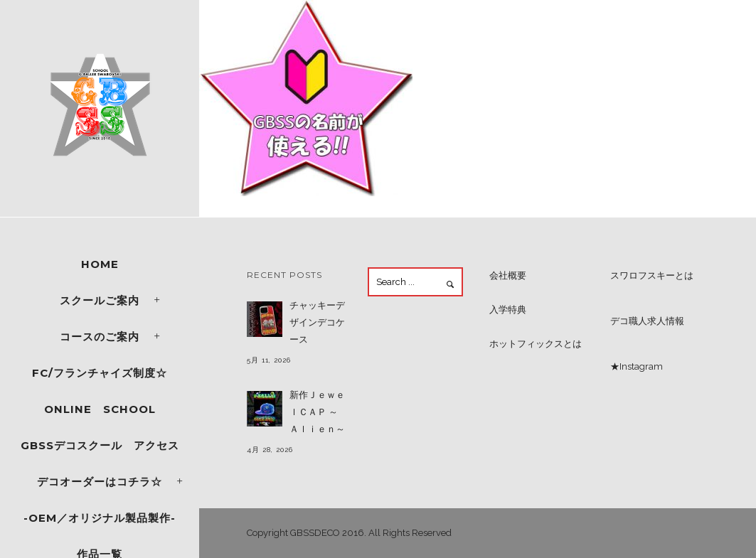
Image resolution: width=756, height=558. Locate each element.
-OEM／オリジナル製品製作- (100, 518)
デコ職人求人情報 (647, 321)
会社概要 (508, 275)
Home (100, 264)
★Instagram (637, 366)
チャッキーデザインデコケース (317, 322)
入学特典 (508, 310)
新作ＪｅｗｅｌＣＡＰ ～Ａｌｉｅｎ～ (317, 412)
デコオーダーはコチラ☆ (100, 482)
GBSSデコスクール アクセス (100, 445)
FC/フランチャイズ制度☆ (100, 373)
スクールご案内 (100, 300)
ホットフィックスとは (536, 344)
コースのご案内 (100, 337)
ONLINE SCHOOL (100, 409)
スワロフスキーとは (652, 275)
